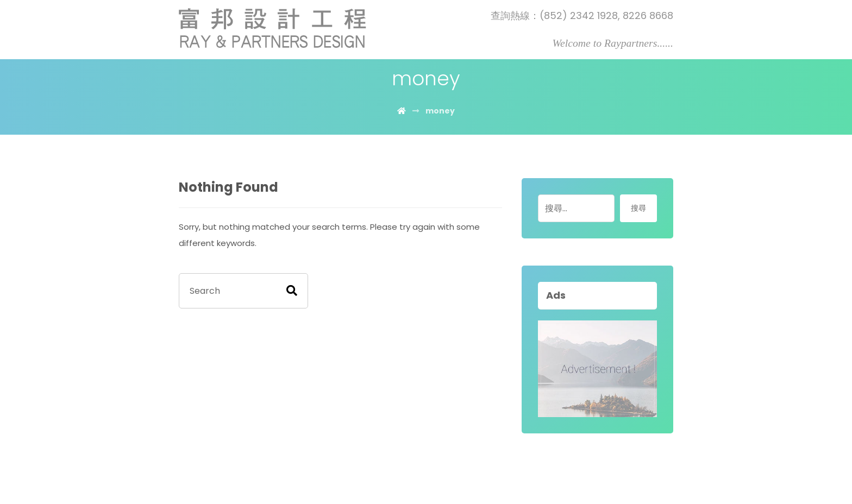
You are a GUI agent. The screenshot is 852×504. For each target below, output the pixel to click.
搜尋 (638, 208)
